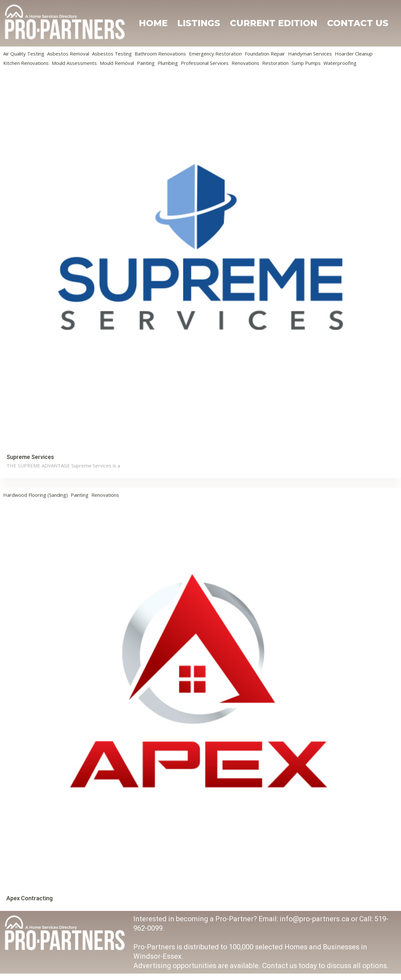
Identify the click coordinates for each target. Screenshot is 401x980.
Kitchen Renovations (26, 63)
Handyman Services (310, 54)
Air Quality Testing (24, 54)
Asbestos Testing (112, 54)
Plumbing (168, 63)
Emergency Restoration (215, 54)
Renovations (245, 63)
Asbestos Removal (68, 54)
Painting (146, 63)
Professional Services (205, 63)
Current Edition (274, 23)
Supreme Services (30, 457)
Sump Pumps (306, 63)
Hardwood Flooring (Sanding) (36, 495)
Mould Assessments (74, 63)
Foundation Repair (265, 54)
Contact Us (358, 23)
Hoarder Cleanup (354, 54)
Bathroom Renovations (160, 54)
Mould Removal (117, 63)
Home (153, 23)
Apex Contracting (30, 898)
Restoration (275, 63)
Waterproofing (340, 63)
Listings (199, 23)
